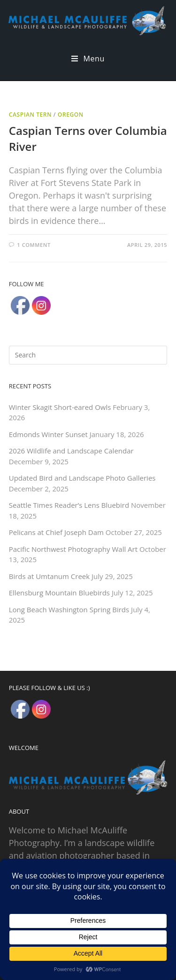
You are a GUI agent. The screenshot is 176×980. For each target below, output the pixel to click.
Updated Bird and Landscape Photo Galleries (82, 478)
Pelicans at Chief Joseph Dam (56, 532)
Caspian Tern (30, 115)
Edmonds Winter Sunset (48, 434)
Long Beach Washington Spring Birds (69, 609)
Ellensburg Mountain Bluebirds (59, 593)
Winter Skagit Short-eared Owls (60, 407)
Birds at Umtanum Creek (49, 576)
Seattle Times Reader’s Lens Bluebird (69, 505)
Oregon (71, 115)
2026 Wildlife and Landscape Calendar (71, 451)
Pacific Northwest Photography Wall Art (73, 549)
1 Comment (34, 245)
